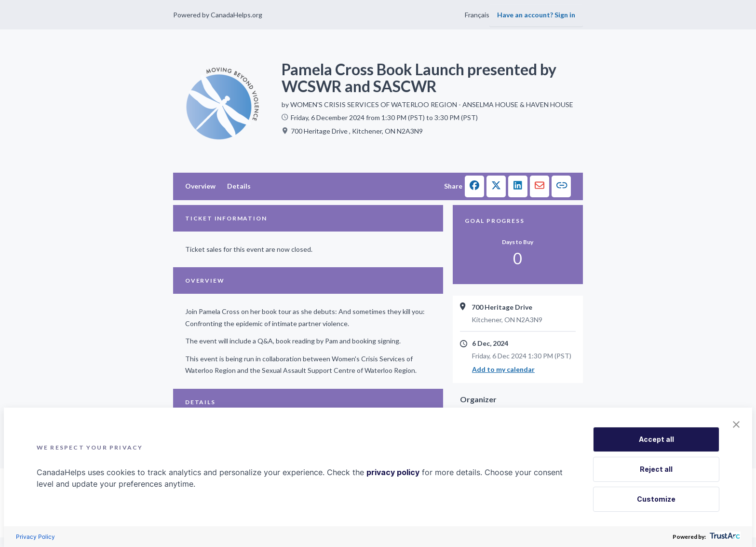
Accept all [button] (656, 439)
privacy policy (393, 472)
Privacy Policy (35, 537)
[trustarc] (724, 537)
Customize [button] (656, 499)
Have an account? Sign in (536, 15)
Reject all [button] (656, 469)
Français (477, 15)
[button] (474, 186)
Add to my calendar (503, 369)
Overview (200, 186)
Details (239, 186)
